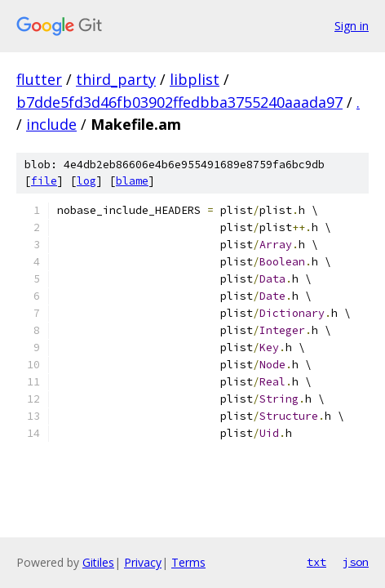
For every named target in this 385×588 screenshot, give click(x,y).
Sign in (352, 26)
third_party (116, 79)
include (51, 124)
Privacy (143, 562)
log (86, 181)
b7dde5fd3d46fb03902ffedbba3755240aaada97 (179, 102)
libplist (195, 79)
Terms (188, 562)
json (356, 562)
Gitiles (98, 562)
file (44, 181)
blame (132, 181)
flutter (39, 79)
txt (316, 562)
